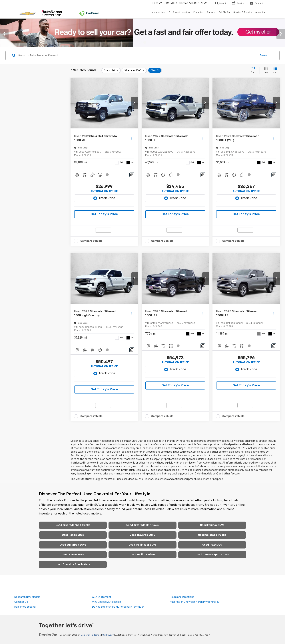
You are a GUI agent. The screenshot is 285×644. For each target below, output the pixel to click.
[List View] (275, 70)
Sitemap (96, 635)
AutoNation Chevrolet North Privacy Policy (194, 602)
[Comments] (132, 175)
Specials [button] (211, 12)
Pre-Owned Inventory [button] (179, 12)
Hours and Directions (182, 597)
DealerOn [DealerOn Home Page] (86, 635)
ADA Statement (102, 597)
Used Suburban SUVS (73, 545)
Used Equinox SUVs (212, 525)
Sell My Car (224, 12)
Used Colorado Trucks (212, 535)
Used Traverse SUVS (142, 535)
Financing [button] (198, 12)
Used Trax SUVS (212, 545)
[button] (134, 103)
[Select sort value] (254, 70)
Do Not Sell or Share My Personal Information (118, 607)
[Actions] (131, 138)
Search (264, 55)
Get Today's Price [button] (104, 214)
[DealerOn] (48, 635)
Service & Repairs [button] (243, 12)
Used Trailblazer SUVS (142, 545)
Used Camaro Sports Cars (212, 555)
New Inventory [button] (158, 12)
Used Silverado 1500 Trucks (73, 525)
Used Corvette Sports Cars (73, 565)
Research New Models (27, 597)
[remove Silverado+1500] (134, 70)
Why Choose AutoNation (107, 602)
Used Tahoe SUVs (73, 535)
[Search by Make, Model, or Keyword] (137, 55)
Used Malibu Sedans (142, 555)
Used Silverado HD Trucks (142, 525)
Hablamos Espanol (25, 607)
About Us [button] (260, 12)
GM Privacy (108, 635)
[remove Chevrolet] (111, 70)
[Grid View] (265, 70)
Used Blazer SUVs (73, 555)
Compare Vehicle (91, 241)
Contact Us (21, 602)
